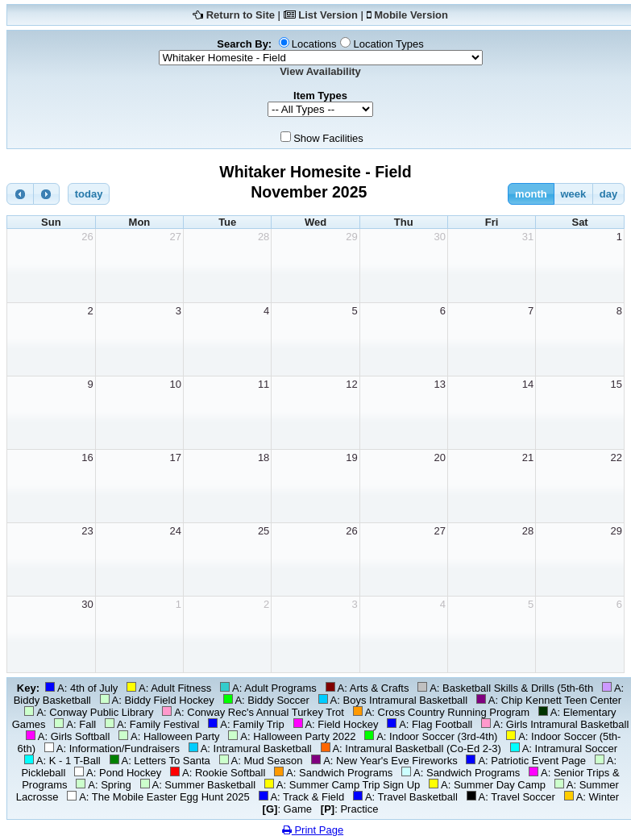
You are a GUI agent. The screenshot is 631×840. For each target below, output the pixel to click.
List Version (328, 15)
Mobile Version (411, 15)
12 (351, 384)
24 (176, 531)
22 (616, 457)
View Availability (320, 71)
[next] (47, 194)
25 (264, 531)
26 (87, 237)
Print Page (313, 830)
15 (616, 384)
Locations (314, 44)
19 (351, 457)
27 (176, 237)
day (608, 194)
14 (528, 384)
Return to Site (241, 15)
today (89, 194)
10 (176, 384)
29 (351, 237)
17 (176, 457)
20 (439, 457)
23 (87, 531)
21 (528, 457)
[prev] (20, 194)
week (573, 194)
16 (87, 457)
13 (439, 384)
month (531, 194)
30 (439, 237)
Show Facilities (328, 138)
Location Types (388, 44)
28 (264, 237)
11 (264, 384)
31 (528, 237)
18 (264, 457)
